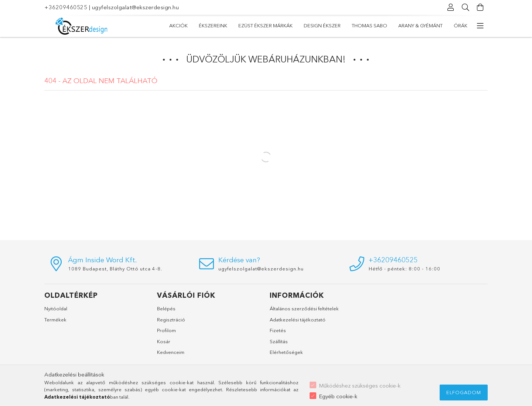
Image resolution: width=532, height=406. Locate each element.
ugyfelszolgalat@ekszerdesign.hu (136, 7)
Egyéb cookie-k (338, 396)
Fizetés (278, 330)
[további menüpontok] (480, 26)
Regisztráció (171, 320)
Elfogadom (464, 392)
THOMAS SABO (369, 25)
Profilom (166, 330)
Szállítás (279, 341)
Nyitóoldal (56, 308)
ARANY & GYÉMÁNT (420, 25)
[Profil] (451, 7)
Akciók (178, 25)
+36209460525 (66, 7)
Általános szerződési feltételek (304, 308)
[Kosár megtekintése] (480, 7)
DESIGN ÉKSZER (322, 25)
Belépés (166, 308)
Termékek (55, 320)
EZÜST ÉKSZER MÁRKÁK (265, 25)
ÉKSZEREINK (213, 25)
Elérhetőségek (286, 352)
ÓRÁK (461, 25)
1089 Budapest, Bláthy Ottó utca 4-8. (115, 269)
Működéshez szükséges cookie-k (360, 385)
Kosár (164, 341)
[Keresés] (465, 7)
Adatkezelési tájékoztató (298, 320)
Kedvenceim (171, 352)
